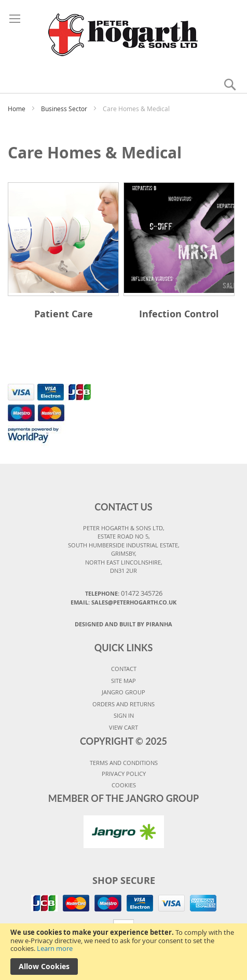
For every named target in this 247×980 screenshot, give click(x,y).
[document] (124, 952)
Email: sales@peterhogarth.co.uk (124, 602)
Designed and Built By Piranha (124, 624)
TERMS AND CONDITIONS (124, 763)
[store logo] (124, 33)
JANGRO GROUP (124, 692)
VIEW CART (124, 727)
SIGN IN (124, 715)
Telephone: (124, 593)
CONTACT (124, 669)
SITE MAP (124, 681)
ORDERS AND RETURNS (124, 704)
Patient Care (64, 314)
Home (17, 109)
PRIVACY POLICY (124, 774)
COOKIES (124, 785)
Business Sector (65, 109)
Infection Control (179, 314)
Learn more (55, 948)
